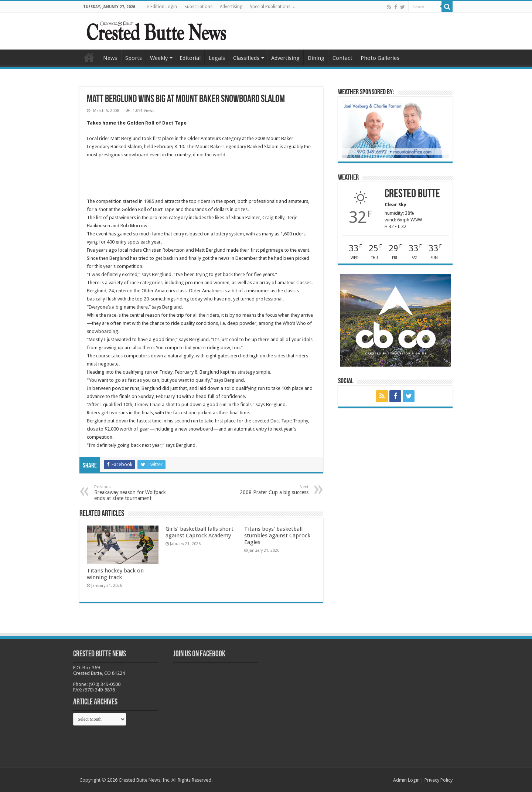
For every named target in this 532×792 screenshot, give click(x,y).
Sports (134, 58)
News (110, 58)
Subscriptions (198, 7)
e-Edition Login (162, 7)
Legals (217, 58)
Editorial (190, 58)
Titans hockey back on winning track (115, 574)
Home (89, 57)
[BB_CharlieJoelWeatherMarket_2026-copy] (395, 129)
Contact (342, 58)
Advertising (231, 7)
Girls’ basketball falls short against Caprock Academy (199, 532)
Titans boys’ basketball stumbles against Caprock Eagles (277, 536)
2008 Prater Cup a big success (271, 490)
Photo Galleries (380, 58)
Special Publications (270, 7)
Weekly (159, 58)
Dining (316, 58)
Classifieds (246, 58)
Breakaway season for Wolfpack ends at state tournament (132, 493)
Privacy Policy (439, 780)
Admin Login (406, 780)
